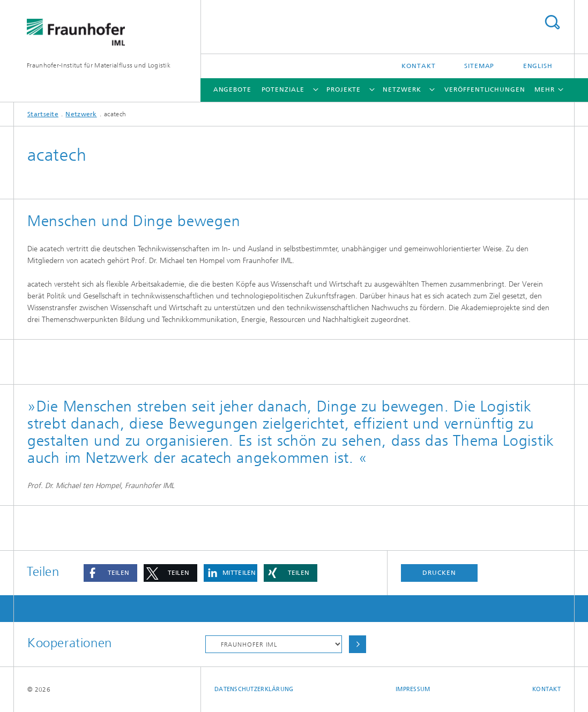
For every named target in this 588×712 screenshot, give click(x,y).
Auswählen (358, 644)
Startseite (43, 114)
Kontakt (418, 66)
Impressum (413, 689)
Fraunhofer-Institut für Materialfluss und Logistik (99, 65)
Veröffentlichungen (485, 89)
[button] (110, 573)
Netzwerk (402, 89)
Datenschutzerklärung (254, 689)
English (538, 66)
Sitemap (479, 66)
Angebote (232, 89)
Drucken (439, 573)
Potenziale (283, 89)
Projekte (344, 89)
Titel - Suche (552, 22)
